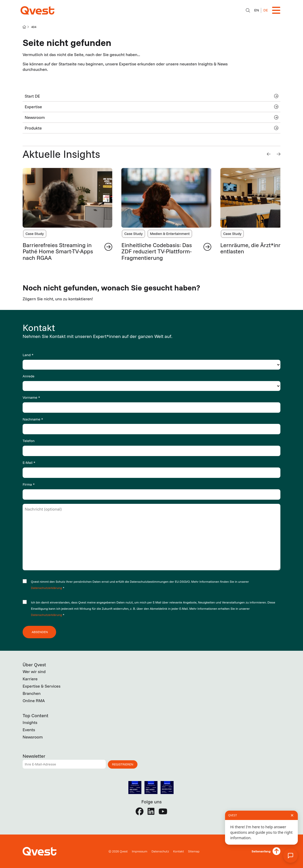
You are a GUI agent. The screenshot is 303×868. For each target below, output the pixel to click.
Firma (29, 484)
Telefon (29, 441)
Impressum (140, 851)
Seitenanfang (261, 851)
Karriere (30, 679)
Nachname (33, 419)
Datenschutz (160, 851)
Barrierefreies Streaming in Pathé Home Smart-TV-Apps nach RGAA (58, 251)
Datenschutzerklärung (47, 588)
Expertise (151, 107)
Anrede (28, 376)
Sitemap (194, 851)
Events (29, 730)
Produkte (151, 128)
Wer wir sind (34, 672)
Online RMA (34, 701)
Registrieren (123, 764)
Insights (30, 722)
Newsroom (151, 117)
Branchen (32, 693)
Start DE (151, 96)
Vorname (31, 397)
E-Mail (29, 463)
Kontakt (178, 851)
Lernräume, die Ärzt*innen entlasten (254, 248)
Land (28, 355)
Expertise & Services (42, 686)
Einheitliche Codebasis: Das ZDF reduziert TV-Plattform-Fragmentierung (157, 251)
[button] (269, 154)
